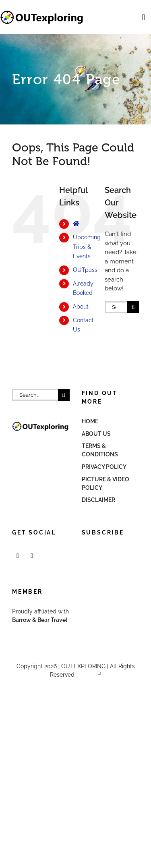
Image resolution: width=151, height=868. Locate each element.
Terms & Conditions (100, 450)
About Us (96, 434)
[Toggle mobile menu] (143, 18)
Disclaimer (98, 500)
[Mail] (32, 556)
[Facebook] (18, 556)
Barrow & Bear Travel (40, 620)
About (81, 307)
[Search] (133, 307)
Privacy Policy (104, 467)
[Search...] (116, 307)
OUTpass (85, 270)
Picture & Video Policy (105, 484)
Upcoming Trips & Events (87, 247)
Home (90, 421)
